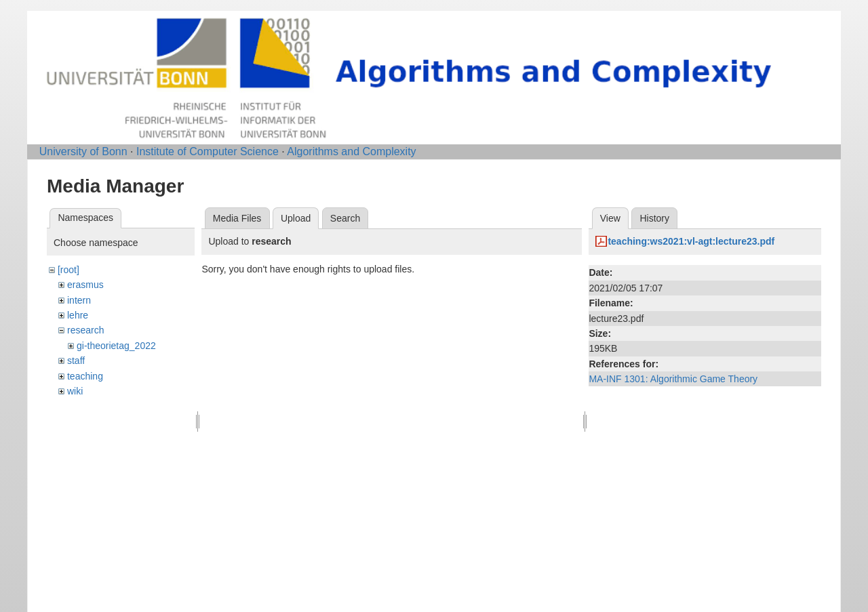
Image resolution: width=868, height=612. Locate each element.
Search (345, 218)
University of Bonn (83, 151)
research (85, 330)
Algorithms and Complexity (351, 151)
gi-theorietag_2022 (116, 346)
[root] (68, 270)
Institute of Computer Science (208, 151)
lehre (78, 315)
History (654, 218)
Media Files (237, 218)
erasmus (85, 285)
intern (79, 300)
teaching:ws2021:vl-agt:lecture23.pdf (691, 241)
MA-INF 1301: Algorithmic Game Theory (673, 379)
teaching (85, 376)
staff (76, 361)
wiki (75, 391)
